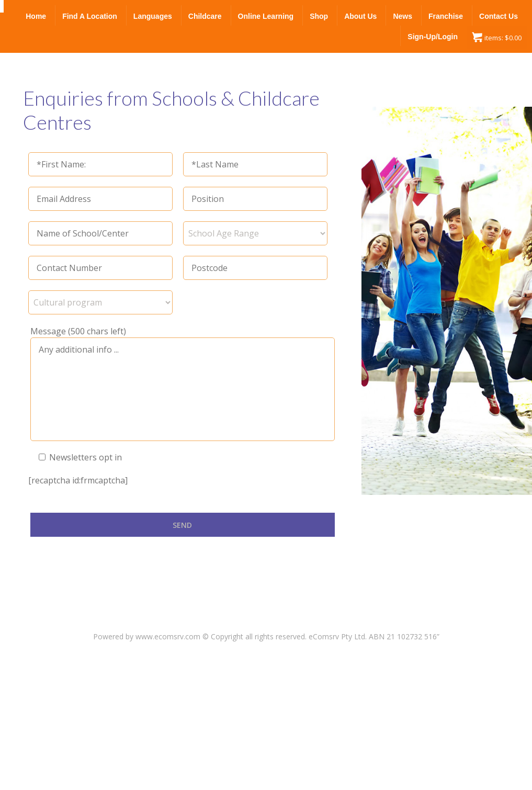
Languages (153, 16)
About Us (360, 16)
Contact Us (499, 16)
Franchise (446, 16)
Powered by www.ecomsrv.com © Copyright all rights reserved (199, 636)
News (403, 16)
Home (36, 16)
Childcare (205, 16)
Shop (319, 16)
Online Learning (266, 16)
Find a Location (90, 16)
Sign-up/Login (433, 37)
